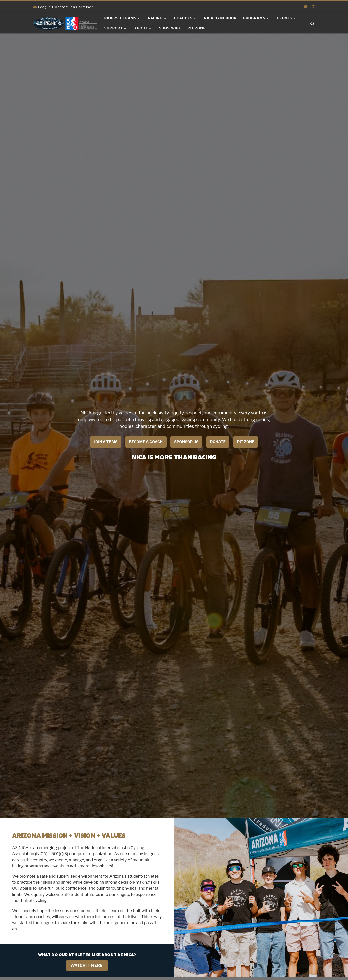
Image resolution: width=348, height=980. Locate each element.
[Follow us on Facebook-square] (306, 7)
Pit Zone (246, 442)
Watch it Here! (87, 965)
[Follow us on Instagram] (313, 7)
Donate (218, 442)
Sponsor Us (186, 442)
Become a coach (146, 442)
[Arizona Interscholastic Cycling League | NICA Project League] (65, 23)
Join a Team (106, 442)
